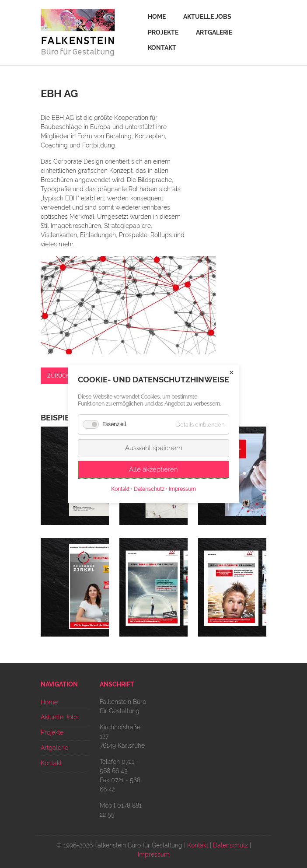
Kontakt (162, 48)
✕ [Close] (231, 373)
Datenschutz (230, 845)
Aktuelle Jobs (207, 17)
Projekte (163, 32)
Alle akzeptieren (153, 469)
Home (157, 17)
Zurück (58, 376)
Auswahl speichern (154, 448)
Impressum (154, 854)
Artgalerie (214, 32)
